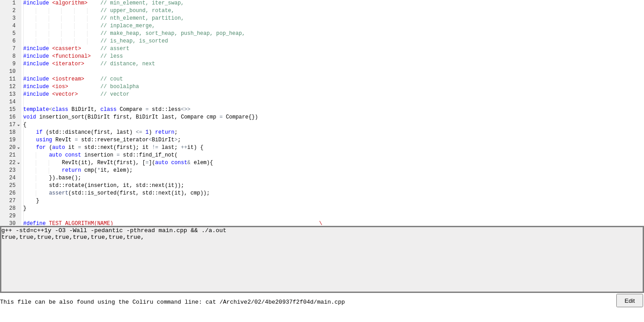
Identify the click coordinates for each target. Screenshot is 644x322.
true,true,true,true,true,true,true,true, (73, 239)
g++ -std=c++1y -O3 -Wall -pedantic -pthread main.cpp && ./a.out (114, 231)
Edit (630, 301)
